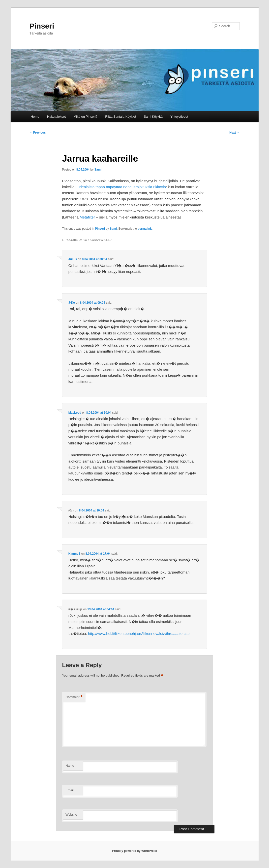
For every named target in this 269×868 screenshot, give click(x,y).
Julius (73, 259)
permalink (145, 229)
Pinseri (42, 26)
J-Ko (72, 303)
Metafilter (87, 217)
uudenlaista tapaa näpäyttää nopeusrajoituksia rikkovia (121, 187)
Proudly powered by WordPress (134, 851)
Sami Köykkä (153, 117)
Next (234, 133)
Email (70, 790)
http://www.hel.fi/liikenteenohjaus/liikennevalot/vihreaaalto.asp (139, 633)
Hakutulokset (56, 117)
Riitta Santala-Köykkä (120, 117)
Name (70, 766)
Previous (38, 133)
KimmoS (75, 554)
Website (71, 814)
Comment (74, 697)
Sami (98, 170)
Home (35, 117)
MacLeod (75, 413)
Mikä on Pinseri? (86, 117)
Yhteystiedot (179, 117)
